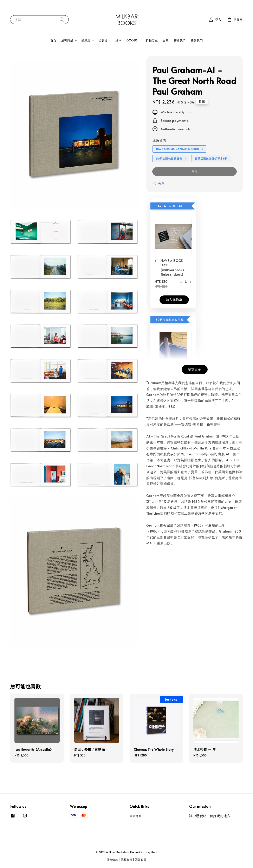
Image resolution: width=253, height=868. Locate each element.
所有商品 (67, 40)
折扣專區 (152, 40)
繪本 (119, 40)
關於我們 (197, 40)
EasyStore (151, 852)
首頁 (53, 40)
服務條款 (112, 860)
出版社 (103, 40)
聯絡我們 (180, 40)
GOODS (132, 40)
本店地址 (136, 816)
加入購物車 (174, 299)
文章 (166, 40)
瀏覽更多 (195, 369)
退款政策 (141, 860)
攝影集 (86, 40)
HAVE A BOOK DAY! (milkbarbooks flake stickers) (169, 267)
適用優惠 (159, 140)
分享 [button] (158, 183)
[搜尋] (62, 19)
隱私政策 (127, 860)
